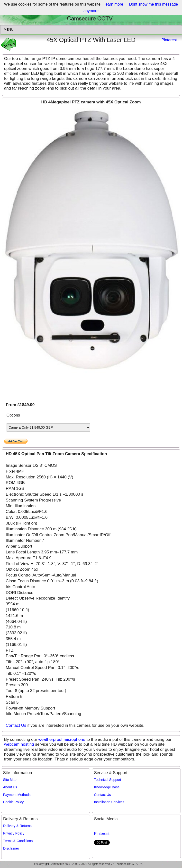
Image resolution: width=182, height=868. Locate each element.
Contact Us (16, 725)
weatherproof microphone (62, 739)
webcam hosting (19, 744)
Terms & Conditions (18, 841)
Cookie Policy (14, 802)
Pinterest (169, 40)
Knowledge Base (107, 787)
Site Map (10, 780)
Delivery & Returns (17, 826)
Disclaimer (11, 848)
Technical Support (107, 780)
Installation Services (109, 802)
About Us (10, 787)
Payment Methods (17, 795)
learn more (114, 4)
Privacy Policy (14, 833)
